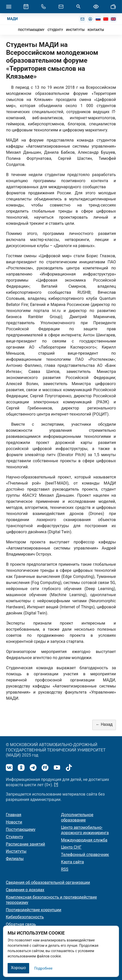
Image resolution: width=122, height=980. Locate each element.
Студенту (14, 837)
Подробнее (43, 968)
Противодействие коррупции (34, 910)
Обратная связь (21, 924)
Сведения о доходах (25, 890)
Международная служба (84, 840)
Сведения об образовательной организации (48, 882)
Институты (16, 851)
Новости (14, 822)
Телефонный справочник (85, 855)
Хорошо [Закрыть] (18, 968)
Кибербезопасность (25, 917)
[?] (56, 785)
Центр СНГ (71, 847)
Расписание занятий (25, 844)
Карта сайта (73, 862)
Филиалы (15, 859)
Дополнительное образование (77, 817)
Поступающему (21, 829)
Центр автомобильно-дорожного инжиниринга (85, 830)
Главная (14, 815)
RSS (65, 869)
